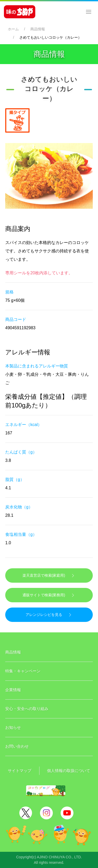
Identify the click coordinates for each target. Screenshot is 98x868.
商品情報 (38, 29)
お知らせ (13, 727)
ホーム (13, 29)
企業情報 (13, 690)
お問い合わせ (17, 746)
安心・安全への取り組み (27, 709)
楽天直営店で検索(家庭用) (49, 576)
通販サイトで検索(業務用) (49, 595)
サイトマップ (20, 771)
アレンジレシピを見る (49, 615)
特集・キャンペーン (23, 671)
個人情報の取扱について (69, 771)
